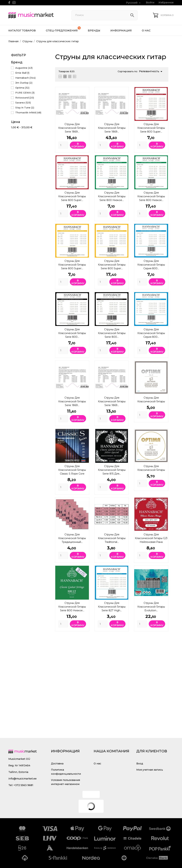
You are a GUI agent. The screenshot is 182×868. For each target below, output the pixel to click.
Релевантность (151, 71)
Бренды (94, 31)
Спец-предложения (63, 29)
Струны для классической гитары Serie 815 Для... (112, 470)
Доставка (57, 764)
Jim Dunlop (24, 83)
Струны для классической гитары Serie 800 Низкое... (112, 196)
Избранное (166, 2)
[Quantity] (63, 145)
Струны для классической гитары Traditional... (112, 538)
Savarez (23, 103)
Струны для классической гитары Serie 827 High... (112, 607)
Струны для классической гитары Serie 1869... (72, 128)
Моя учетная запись (150, 770)
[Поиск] (105, 15)
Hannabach (25, 78)
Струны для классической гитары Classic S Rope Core (72, 470)
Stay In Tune (25, 108)
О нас (146, 31)
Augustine (24, 68)
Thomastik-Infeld (28, 112)
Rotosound (25, 98)
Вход (140, 764)
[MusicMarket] (36, 15)
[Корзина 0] (163, 15)
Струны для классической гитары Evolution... (151, 607)
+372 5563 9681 (23, 785)
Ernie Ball (22, 73)
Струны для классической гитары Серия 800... (151, 265)
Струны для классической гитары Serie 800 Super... (151, 128)
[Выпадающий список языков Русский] (134, 3)
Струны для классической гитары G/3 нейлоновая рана (151, 538)
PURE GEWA (25, 93)
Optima (22, 88)
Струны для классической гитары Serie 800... (72, 333)
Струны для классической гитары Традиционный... (72, 538)
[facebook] (9, 3)
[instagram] (14, 3)
